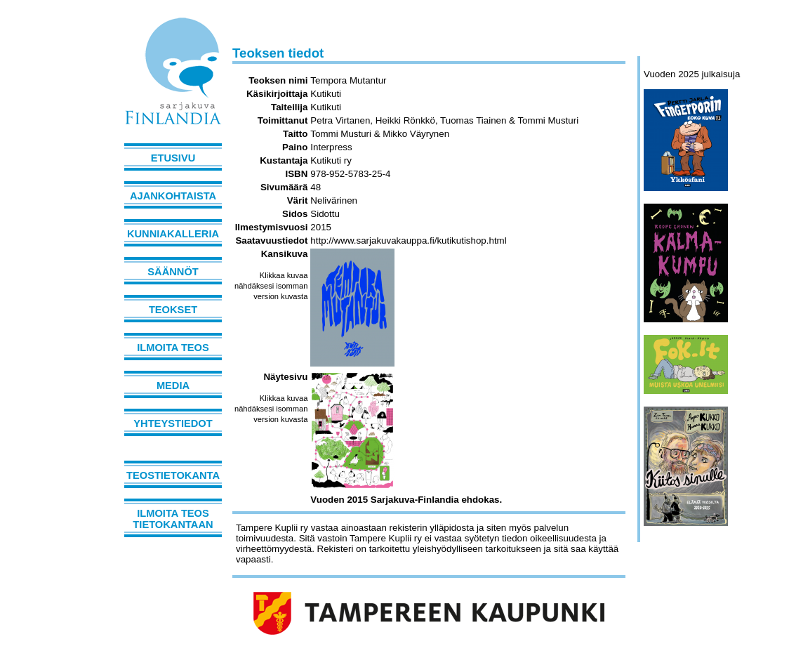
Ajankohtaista (173, 196)
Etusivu (173, 158)
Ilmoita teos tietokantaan (173, 519)
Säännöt (173, 272)
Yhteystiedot (173, 423)
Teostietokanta (173, 475)
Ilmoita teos (173, 348)
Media (173, 386)
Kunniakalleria (173, 234)
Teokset (173, 310)
